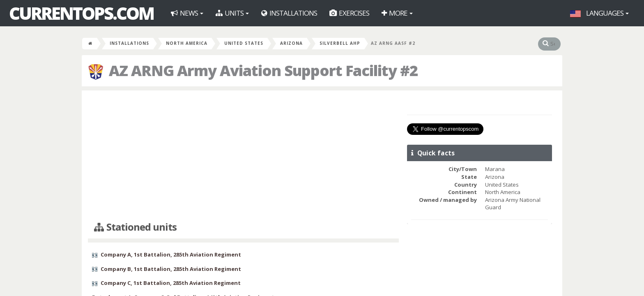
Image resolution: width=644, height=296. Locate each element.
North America (187, 43)
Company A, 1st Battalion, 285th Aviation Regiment (171, 254)
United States (244, 43)
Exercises (349, 13)
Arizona (291, 43)
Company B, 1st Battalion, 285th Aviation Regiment (171, 269)
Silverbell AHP (340, 43)
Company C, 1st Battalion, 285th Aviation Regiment (171, 283)
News (187, 13)
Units (232, 13)
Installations (289, 13)
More (397, 13)
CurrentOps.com (81, 13)
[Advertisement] (243, 156)
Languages (599, 13)
